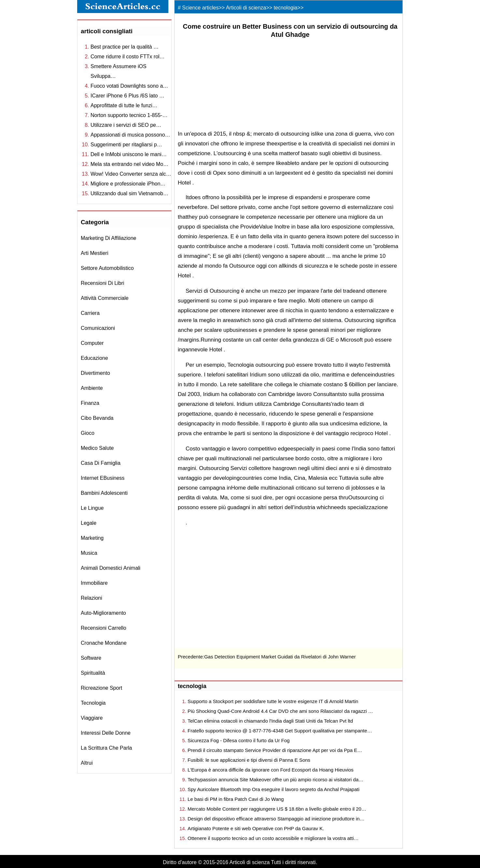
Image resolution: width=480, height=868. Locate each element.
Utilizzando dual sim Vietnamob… (129, 193)
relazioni (92, 598)
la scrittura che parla (106, 748)
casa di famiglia (101, 463)
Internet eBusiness (103, 478)
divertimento (95, 373)
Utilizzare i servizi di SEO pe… (126, 125)
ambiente (92, 388)
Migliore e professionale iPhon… (128, 184)
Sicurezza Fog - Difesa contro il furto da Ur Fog (239, 740)
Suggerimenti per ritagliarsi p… (126, 145)
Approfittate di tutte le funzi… (124, 105)
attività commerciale (105, 298)
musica (89, 553)
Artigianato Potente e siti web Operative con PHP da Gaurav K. (256, 828)
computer (92, 343)
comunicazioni (98, 328)
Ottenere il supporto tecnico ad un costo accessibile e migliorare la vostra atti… (273, 838)
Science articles (200, 8)
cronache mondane (104, 643)
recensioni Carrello (104, 628)
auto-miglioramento (103, 613)
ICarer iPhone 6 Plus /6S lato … (127, 96)
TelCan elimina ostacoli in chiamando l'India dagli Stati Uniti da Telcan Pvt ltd (270, 721)
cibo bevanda (97, 418)
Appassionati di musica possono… (130, 135)
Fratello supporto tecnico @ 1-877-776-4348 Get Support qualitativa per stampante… (280, 731)
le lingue (92, 508)
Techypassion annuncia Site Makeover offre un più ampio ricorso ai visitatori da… (275, 780)
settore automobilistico (107, 268)
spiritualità (93, 673)
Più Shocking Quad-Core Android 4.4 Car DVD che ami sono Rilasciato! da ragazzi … (280, 711)
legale (89, 523)
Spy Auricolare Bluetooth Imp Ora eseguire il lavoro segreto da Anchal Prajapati (274, 789)
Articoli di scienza (246, 8)
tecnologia (93, 703)
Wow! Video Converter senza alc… (131, 174)
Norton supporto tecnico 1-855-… (129, 115)
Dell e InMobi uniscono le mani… (129, 154)
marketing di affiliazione (108, 238)
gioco (88, 433)
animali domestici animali (111, 568)
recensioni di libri (102, 283)
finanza (90, 403)
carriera (90, 313)
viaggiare (92, 718)
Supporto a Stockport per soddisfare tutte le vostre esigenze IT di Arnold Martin (273, 701)
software (91, 658)
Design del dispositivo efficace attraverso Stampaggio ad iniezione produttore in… (276, 819)
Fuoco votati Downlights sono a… (129, 86)
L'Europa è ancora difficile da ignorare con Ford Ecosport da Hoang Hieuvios (271, 770)
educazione (94, 358)
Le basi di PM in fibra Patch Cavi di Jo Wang (236, 799)
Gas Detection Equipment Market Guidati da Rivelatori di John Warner (280, 657)
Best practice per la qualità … (125, 47)
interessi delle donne (106, 733)
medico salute (97, 448)
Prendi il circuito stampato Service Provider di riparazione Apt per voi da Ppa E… (275, 750)
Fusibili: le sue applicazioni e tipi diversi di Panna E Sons (249, 760)
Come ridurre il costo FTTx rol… (128, 57)
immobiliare (94, 583)
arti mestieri (94, 253)
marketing (92, 538)
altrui (87, 763)
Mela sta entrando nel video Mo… (129, 164)
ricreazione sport (101, 688)
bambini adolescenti (104, 493)
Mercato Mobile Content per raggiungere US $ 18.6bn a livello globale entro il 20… (277, 809)
